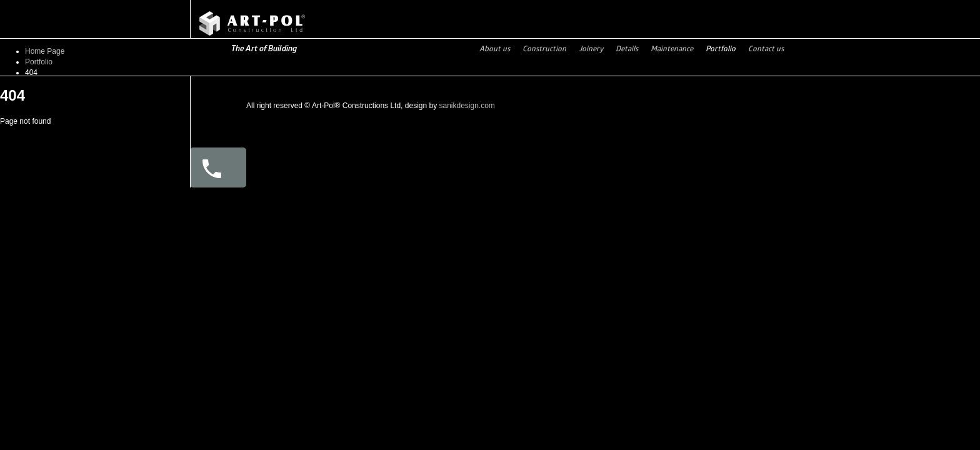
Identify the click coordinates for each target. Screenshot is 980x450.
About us (495, 48)
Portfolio (721, 48)
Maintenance (672, 48)
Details (627, 48)
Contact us (766, 48)
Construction (544, 48)
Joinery (591, 48)
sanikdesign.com (467, 106)
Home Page (45, 51)
